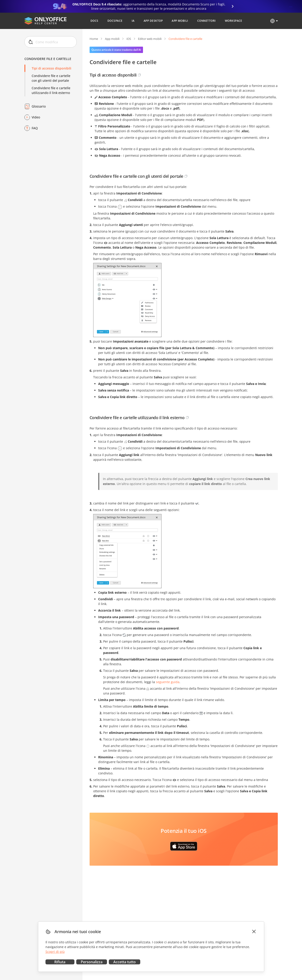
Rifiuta (60, 962)
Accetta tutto (125, 962)
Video (36, 117)
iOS (129, 39)
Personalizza (92, 962)
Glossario (39, 106)
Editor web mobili (150, 39)
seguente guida (168, 682)
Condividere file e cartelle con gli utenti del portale (51, 78)
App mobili (112, 39)
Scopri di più (55, 952)
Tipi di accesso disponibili (51, 68)
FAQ (35, 128)
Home (94, 39)
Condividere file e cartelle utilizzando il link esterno (51, 90)
